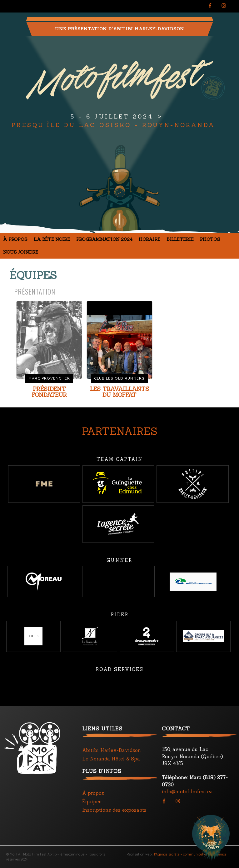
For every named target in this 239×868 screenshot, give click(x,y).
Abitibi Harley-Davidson (112, 750)
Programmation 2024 (104, 239)
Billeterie (180, 239)
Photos (210, 239)
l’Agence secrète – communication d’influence (190, 854)
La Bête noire (52, 239)
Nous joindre (21, 252)
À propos (15, 239)
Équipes (92, 802)
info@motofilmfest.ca (187, 792)
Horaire (149, 239)
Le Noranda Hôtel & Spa (111, 759)
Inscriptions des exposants (114, 810)
